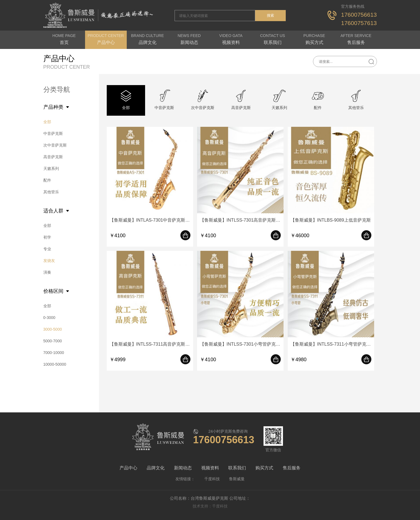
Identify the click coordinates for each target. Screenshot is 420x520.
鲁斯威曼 (237, 479)
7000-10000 (54, 353)
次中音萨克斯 (55, 145)
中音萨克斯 (53, 133)
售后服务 (292, 468)
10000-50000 (55, 364)
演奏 (47, 272)
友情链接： (185, 479)
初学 (47, 237)
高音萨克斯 (53, 157)
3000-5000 (53, 329)
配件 (47, 180)
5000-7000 (53, 341)
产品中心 (128, 468)
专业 (47, 249)
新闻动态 (183, 468)
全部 (47, 122)
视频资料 (210, 468)
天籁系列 (51, 169)
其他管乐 (51, 192)
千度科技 (212, 479)
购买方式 (264, 468)
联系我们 (237, 468)
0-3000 (49, 318)
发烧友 (49, 261)
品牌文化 (156, 468)
